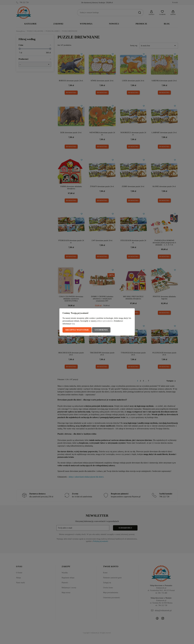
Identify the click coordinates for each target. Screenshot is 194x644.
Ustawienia (101, 330)
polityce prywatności (105, 321)
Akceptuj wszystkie (77, 330)
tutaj (73, 324)
